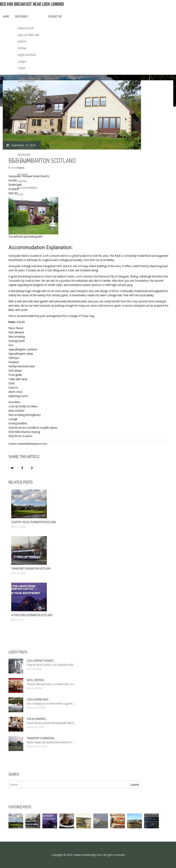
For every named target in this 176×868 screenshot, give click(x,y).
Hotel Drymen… (36, 680)
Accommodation (27, 188)
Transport (23, 115)
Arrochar (23, 174)
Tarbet (21, 68)
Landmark (23, 208)
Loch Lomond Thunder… (41, 661)
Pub (20, 214)
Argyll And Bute (27, 55)
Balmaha (23, 75)
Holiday (22, 48)
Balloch (22, 41)
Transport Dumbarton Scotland (31, 569)
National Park (26, 28)
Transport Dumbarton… (41, 738)
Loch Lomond (26, 81)
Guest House (25, 95)
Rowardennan (26, 148)
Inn (19, 221)
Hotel (21, 128)
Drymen (22, 181)
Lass (20, 121)
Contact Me (55, 17)
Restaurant (24, 154)
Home (6, 17)
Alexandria (24, 227)
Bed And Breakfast (29, 108)
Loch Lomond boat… (38, 699)
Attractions (24, 141)
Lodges (22, 61)
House (21, 88)
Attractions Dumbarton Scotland (32, 615)
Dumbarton (24, 161)
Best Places (25, 101)
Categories (21, 17)
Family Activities (27, 134)
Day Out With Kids (28, 35)
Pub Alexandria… (37, 719)
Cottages (23, 201)
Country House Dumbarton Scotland (34, 522)
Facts (21, 168)
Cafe (20, 194)
